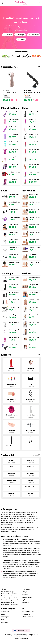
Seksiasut (27, 273)
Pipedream (25, 603)
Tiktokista (15, 605)
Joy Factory (25, 600)
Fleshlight (20, 35)
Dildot (25, 108)
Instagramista (6, 605)
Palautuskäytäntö (27, 617)
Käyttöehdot (26, 614)
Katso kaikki (36, 67)
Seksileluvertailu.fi (21, 631)
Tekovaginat (28, 191)
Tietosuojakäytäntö (28, 611)
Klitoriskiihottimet (10, 108)
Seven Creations (27, 597)
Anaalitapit (7, 273)
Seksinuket (5, 622)
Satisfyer (8, 35)
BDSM (21, 39)
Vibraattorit (33, 35)
